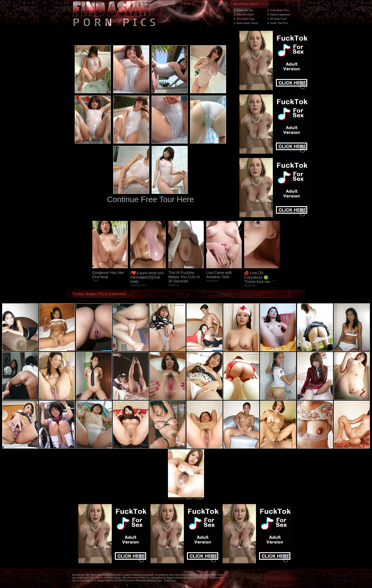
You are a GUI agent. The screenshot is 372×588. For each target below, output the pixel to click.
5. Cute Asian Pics (278, 10)
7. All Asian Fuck (277, 19)
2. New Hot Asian (244, 14)
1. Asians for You (243, 10)
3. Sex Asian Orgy (244, 19)
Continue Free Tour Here (150, 199)
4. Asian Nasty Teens (246, 23)
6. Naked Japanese (279, 14)
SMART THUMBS (194, 498)
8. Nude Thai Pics (278, 23)
